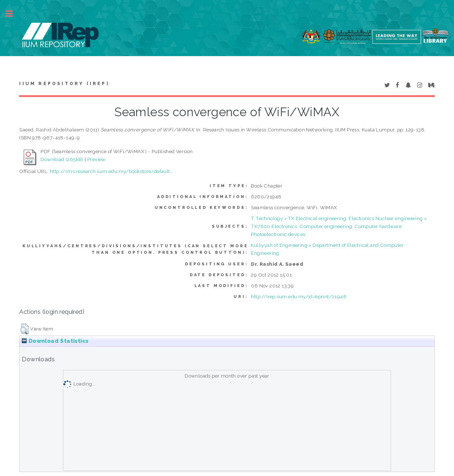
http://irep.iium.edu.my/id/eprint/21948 (299, 296)
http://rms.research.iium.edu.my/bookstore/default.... (112, 171)
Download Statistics (55, 341)
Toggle (13, 14)
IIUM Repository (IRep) (64, 84)
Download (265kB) (62, 159)
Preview (96, 159)
